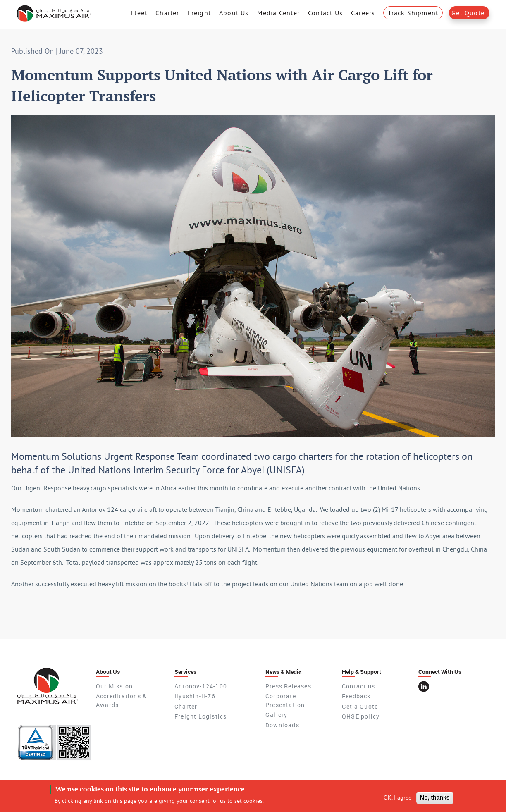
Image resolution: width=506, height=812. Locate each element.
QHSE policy (361, 716)
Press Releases (288, 686)
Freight (199, 13)
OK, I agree (397, 800)
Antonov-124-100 (201, 686)
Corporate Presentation (285, 700)
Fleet (139, 13)
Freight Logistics (200, 716)
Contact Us (325, 13)
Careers (363, 13)
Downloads (282, 725)
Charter (167, 13)
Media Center (278, 13)
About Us (234, 13)
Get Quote (468, 13)
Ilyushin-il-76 (195, 696)
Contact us (358, 686)
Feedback (356, 696)
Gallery (276, 715)
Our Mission (114, 686)
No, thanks (435, 800)
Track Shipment (413, 13)
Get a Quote (360, 706)
